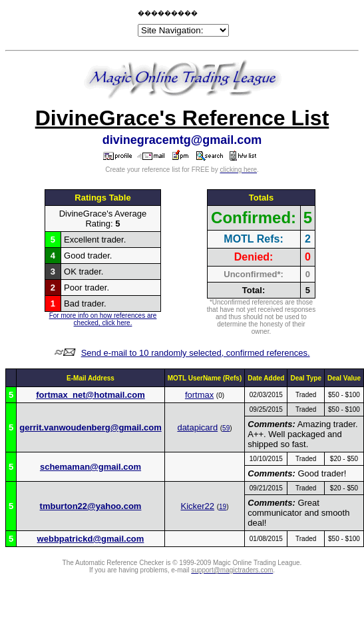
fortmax (199, 395)
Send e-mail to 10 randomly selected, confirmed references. (196, 353)
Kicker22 (197, 506)
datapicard (197, 427)
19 (223, 507)
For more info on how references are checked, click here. (103, 319)
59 (226, 428)
